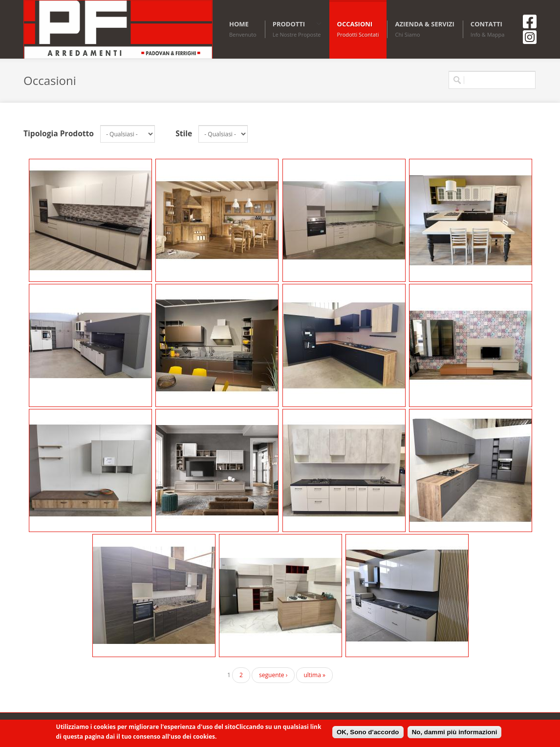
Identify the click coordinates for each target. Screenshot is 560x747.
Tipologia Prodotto (59, 133)
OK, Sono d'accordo (368, 732)
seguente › (273, 675)
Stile (184, 133)
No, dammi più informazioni (455, 732)
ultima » (314, 675)
